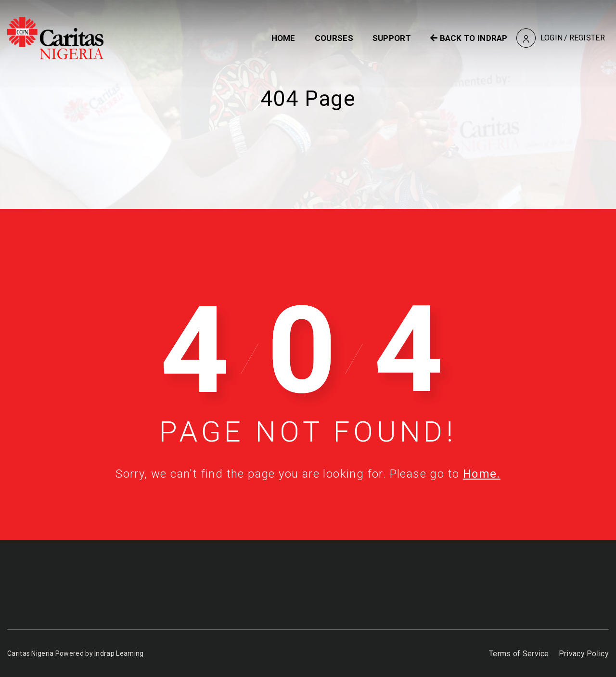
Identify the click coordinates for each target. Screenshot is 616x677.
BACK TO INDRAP (469, 38)
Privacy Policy (584, 654)
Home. (482, 474)
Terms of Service (519, 654)
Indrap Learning (119, 653)
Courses (334, 38)
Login (552, 38)
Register (587, 38)
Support (392, 38)
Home (283, 38)
